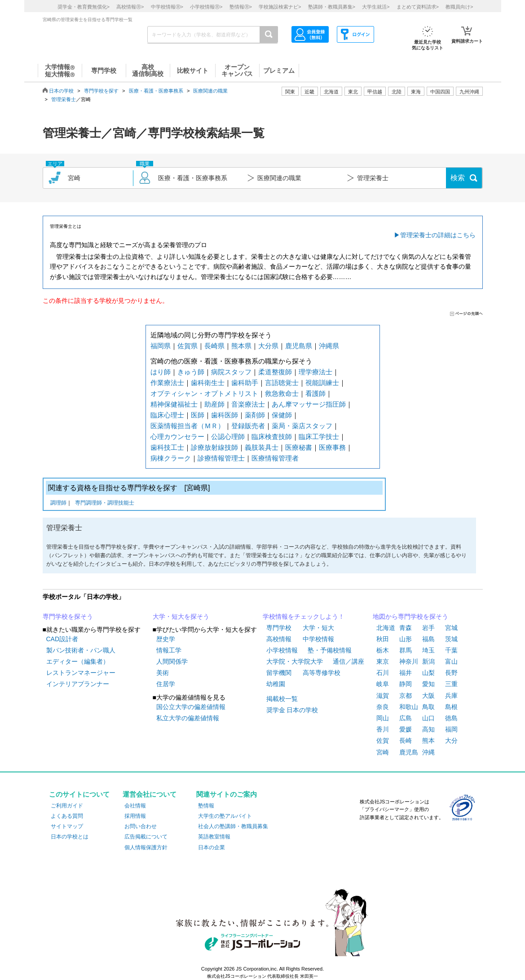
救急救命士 (282, 393)
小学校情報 (282, 650)
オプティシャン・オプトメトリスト (204, 393)
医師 (198, 415)
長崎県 (214, 346)
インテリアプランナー (78, 684)
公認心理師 (228, 437)
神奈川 (409, 661)
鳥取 (428, 707)
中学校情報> (167, 7)
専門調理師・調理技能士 (105, 503)
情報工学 (169, 650)
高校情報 (279, 639)
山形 (406, 639)
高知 (428, 729)
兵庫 (451, 696)
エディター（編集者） (78, 661)
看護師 (315, 393)
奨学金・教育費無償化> (84, 7)
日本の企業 (212, 847)
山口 (428, 718)
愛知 (428, 684)
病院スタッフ (231, 372)
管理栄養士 (64, 99)
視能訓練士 (322, 383)
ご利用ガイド (67, 806)
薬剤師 (255, 415)
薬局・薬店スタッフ (302, 426)
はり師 (161, 372)
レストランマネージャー (81, 673)
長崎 (406, 741)
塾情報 (206, 806)
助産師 (214, 404)
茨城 (451, 639)
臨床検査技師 (272, 437)
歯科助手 (245, 383)
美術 (163, 673)
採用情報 (135, 816)
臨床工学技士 (319, 437)
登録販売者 (248, 426)
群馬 (406, 650)
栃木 (383, 650)
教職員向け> (459, 7)
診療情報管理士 (221, 458)
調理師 (58, 503)
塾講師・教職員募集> (332, 7)
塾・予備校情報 (330, 650)
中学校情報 (318, 639)
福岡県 (161, 346)
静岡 (406, 684)
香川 (383, 729)
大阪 (428, 696)
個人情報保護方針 (146, 847)
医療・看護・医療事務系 (156, 91)
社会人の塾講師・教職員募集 (233, 826)
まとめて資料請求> (418, 7)
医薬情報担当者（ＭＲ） (187, 426)
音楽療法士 (248, 404)
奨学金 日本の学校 (292, 710)
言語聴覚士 (282, 383)
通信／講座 (349, 661)
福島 (428, 639)
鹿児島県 (299, 346)
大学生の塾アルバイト (225, 816)
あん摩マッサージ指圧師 (309, 404)
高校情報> (130, 7)
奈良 (383, 707)
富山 (451, 661)
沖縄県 (329, 346)
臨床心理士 (167, 415)
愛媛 (406, 729)
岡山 (383, 718)
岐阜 (383, 684)
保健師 (282, 415)
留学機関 (279, 673)
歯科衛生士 (208, 383)
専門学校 (279, 628)
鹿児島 (409, 752)
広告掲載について (146, 837)
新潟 (428, 661)
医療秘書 (299, 447)
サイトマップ (67, 826)
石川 (383, 673)
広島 (406, 718)
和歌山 (409, 707)
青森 (406, 628)
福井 (406, 673)
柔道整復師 (275, 372)
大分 (451, 741)
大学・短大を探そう (181, 616)
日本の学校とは (70, 837)
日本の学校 (61, 91)
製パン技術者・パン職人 (81, 650)
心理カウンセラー (177, 437)
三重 (451, 684)
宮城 (451, 628)
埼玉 (428, 650)
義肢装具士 (262, 447)
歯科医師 (225, 415)
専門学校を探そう (68, 616)
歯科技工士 (167, 447)
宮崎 (383, 752)
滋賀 (383, 696)
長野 (451, 673)
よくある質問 (67, 816)
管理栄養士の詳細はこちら (438, 235)
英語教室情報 (214, 837)
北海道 (331, 92)
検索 (458, 178)
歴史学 (166, 639)
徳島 (451, 718)
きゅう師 (191, 372)
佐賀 (383, 741)
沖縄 (428, 752)
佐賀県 (187, 346)
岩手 (428, 628)
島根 (451, 707)
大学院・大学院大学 (295, 661)
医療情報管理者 (275, 458)
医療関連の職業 (210, 91)
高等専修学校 (322, 673)
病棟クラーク (171, 458)
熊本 (428, 741)
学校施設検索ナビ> (280, 7)
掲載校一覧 (282, 699)
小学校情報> (206, 7)
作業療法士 (167, 383)
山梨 (428, 673)
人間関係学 (172, 661)
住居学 (166, 684)
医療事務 (332, 447)
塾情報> (241, 7)
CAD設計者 (62, 639)
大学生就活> (376, 7)
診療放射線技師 (214, 447)
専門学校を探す (101, 91)
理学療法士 (315, 372)
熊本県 (241, 346)
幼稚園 (276, 684)
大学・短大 (318, 628)
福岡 (451, 729)
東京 (383, 661)
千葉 (451, 650)
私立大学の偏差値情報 (188, 718)
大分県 (268, 346)
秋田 (383, 639)
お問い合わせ (141, 826)
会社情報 (135, 806)
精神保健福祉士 (174, 404)
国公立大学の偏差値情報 (191, 707)
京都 (406, 696)
